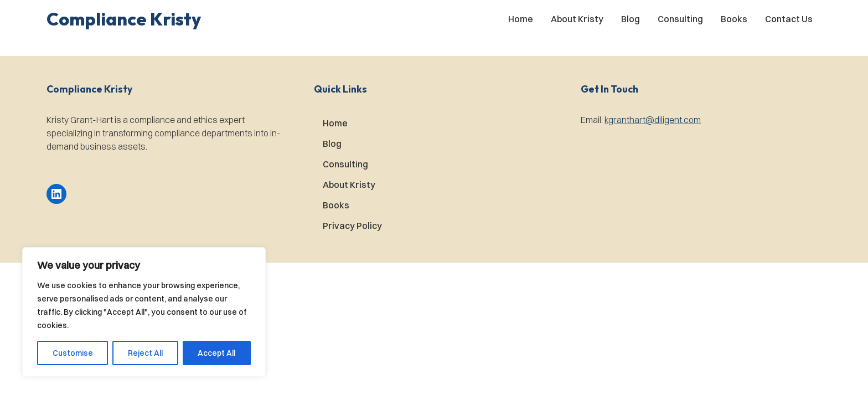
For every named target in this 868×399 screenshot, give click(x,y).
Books (734, 19)
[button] (124, 19)
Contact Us (789, 19)
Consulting (680, 19)
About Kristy (577, 19)
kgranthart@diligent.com (653, 120)
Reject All (145, 353)
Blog (631, 19)
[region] (144, 312)
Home (521, 19)
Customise (73, 353)
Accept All (216, 353)
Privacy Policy (352, 226)
